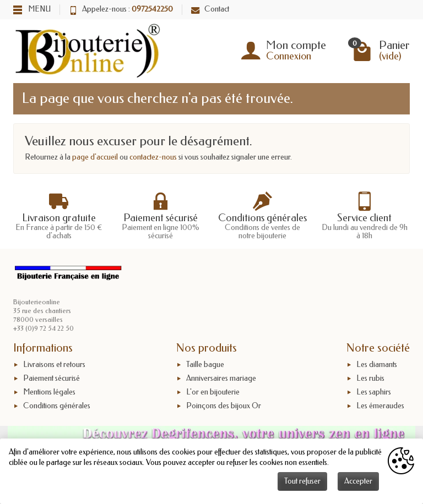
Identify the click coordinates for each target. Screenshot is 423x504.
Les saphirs (374, 392)
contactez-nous (153, 157)
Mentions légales (49, 392)
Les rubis (370, 378)
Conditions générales (57, 406)
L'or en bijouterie (213, 392)
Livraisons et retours (54, 365)
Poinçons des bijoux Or (224, 406)
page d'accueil (95, 157)
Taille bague (205, 365)
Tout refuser (302, 481)
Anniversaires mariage (221, 378)
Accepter (358, 481)
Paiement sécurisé (51, 378)
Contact (210, 9)
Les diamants (377, 365)
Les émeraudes (380, 406)
